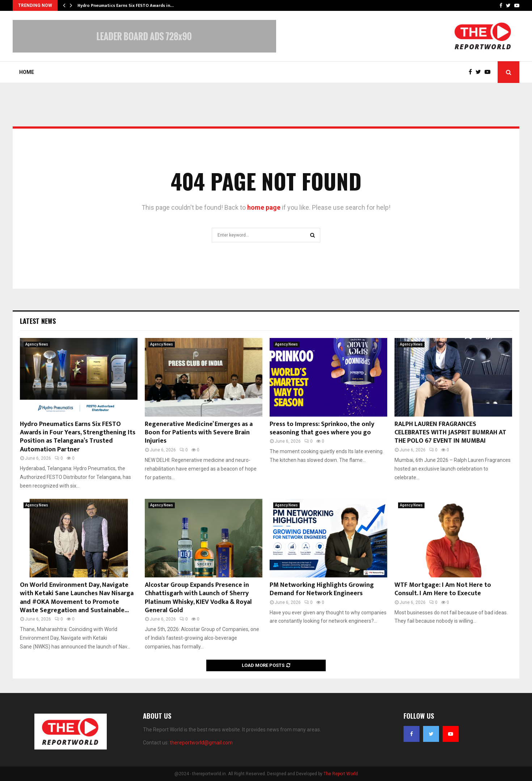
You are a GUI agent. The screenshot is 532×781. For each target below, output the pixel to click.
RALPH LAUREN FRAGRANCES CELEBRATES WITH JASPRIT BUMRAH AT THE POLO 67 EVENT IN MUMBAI (450, 433)
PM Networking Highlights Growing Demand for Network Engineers (322, 589)
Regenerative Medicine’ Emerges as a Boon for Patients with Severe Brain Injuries (199, 433)
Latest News (38, 321)
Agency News (37, 344)
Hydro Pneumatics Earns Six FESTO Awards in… (126, 5)
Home (27, 72)
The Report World (341, 774)
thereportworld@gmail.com (201, 743)
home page (264, 207)
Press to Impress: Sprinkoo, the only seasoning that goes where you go (322, 428)
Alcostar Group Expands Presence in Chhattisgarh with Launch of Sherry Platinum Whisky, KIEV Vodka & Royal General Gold (198, 598)
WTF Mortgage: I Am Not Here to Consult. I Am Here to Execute (443, 589)
